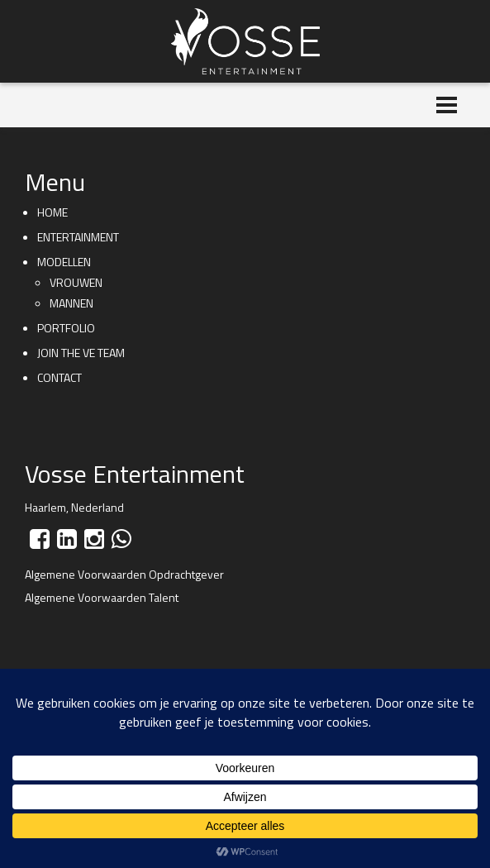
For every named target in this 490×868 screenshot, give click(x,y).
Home (52, 212)
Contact (59, 377)
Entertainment (78, 237)
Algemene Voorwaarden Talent (102, 597)
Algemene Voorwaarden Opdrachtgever (124, 574)
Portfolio (66, 328)
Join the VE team (81, 353)
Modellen (64, 262)
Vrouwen (76, 282)
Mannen (71, 303)
